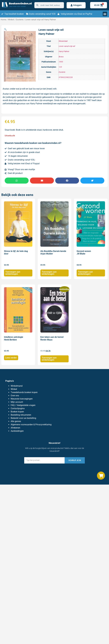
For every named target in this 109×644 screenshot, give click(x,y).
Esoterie (20, 20)
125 (60, 67)
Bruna (61, 57)
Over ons (15, 396)
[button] (105, 14)
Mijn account (17, 402)
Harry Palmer (64, 51)
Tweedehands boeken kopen (24, 392)
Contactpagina (18, 408)
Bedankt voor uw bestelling (23, 418)
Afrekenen (15, 428)
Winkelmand (17, 386)
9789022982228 (66, 77)
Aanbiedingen (17, 431)
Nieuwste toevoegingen (22, 399)
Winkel (11, 20)
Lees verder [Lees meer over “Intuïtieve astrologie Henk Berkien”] (11, 358)
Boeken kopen (17, 412)
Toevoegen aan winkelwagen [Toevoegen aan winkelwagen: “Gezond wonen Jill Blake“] (85, 273)
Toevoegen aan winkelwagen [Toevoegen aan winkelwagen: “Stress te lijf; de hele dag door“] (13, 273)
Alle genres (16, 421)
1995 (61, 62)
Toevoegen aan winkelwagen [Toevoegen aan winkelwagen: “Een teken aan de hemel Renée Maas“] (49, 359)
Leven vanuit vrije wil (67, 46)
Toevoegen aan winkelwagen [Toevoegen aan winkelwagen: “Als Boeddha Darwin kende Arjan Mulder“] (49, 273)
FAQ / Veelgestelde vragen (23, 405)
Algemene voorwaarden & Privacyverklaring (31, 425)
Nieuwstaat (63, 41)
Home (3, 20)
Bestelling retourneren (21, 415)
